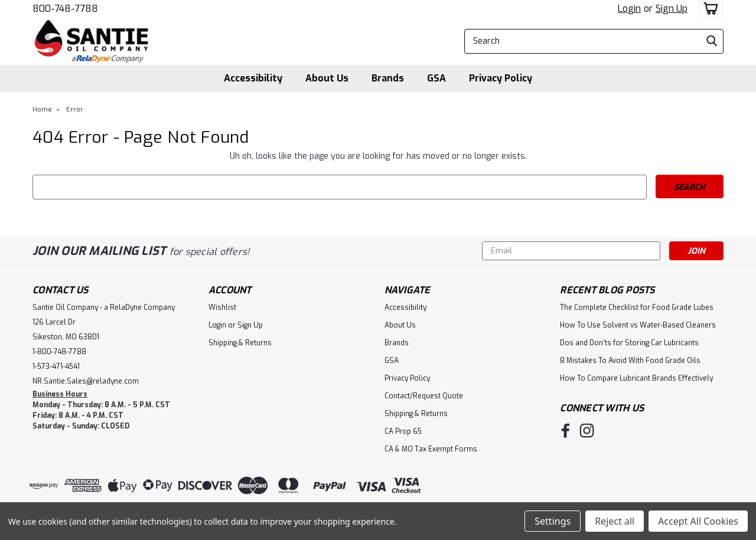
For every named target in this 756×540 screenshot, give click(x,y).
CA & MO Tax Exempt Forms (431, 449)
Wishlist (222, 307)
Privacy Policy (501, 78)
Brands (388, 78)
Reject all (615, 521)
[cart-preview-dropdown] (708, 9)
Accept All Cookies (698, 521)
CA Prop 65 (403, 431)
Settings (553, 521)
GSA (436, 78)
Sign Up (672, 9)
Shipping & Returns (240, 343)
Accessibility (253, 78)
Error (75, 109)
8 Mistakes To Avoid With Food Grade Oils (630, 361)
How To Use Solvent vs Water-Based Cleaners (638, 325)
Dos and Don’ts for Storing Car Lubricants (629, 343)
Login (629, 9)
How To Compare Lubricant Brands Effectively (636, 378)
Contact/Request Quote (424, 396)
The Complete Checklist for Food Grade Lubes (637, 307)
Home (42, 109)
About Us (327, 78)
